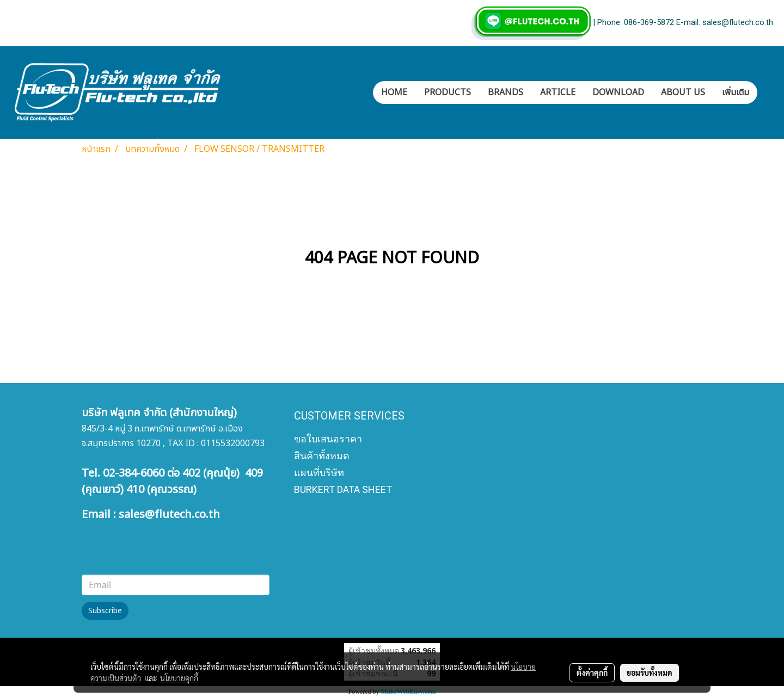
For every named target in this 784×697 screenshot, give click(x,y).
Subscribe (105, 611)
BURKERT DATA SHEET (343, 489)
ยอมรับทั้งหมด (650, 673)
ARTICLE (558, 92)
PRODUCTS (448, 92)
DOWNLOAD (618, 92)
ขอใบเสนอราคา (328, 439)
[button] (767, 92)
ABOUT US (683, 92)
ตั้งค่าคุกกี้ (592, 673)
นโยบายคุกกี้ (179, 678)
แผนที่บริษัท (319, 473)
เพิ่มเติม (736, 92)
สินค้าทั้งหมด (322, 456)
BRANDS (506, 92)
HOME (394, 92)
